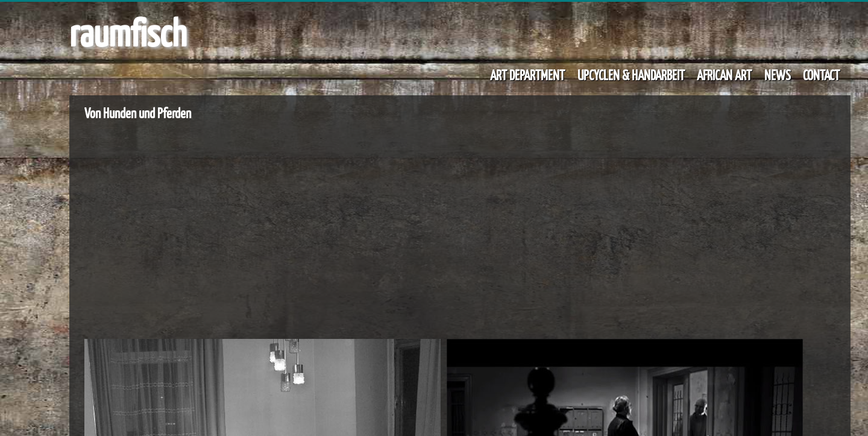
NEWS (778, 75)
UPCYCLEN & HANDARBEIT (631, 75)
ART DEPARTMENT (527, 75)
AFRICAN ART (724, 75)
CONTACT (821, 75)
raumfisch (128, 32)
